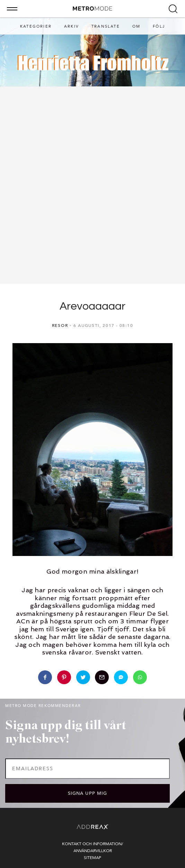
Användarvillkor (93, 851)
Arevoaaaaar (92, 306)
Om (136, 26)
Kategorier (36, 26)
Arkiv (72, 26)
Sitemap (92, 858)
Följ (159, 26)
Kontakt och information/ (92, 844)
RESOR (60, 325)
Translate (106, 26)
